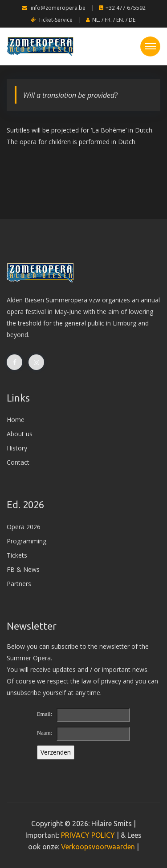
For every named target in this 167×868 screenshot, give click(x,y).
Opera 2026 (24, 527)
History (17, 448)
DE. (133, 20)
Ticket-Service (52, 20)
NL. (96, 20)
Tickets (17, 555)
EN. (120, 20)
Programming (26, 541)
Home (16, 420)
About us (20, 434)
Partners (19, 584)
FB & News (23, 569)
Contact (18, 462)
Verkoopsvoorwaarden (98, 847)
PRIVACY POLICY (88, 835)
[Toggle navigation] (150, 46)
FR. (108, 20)
